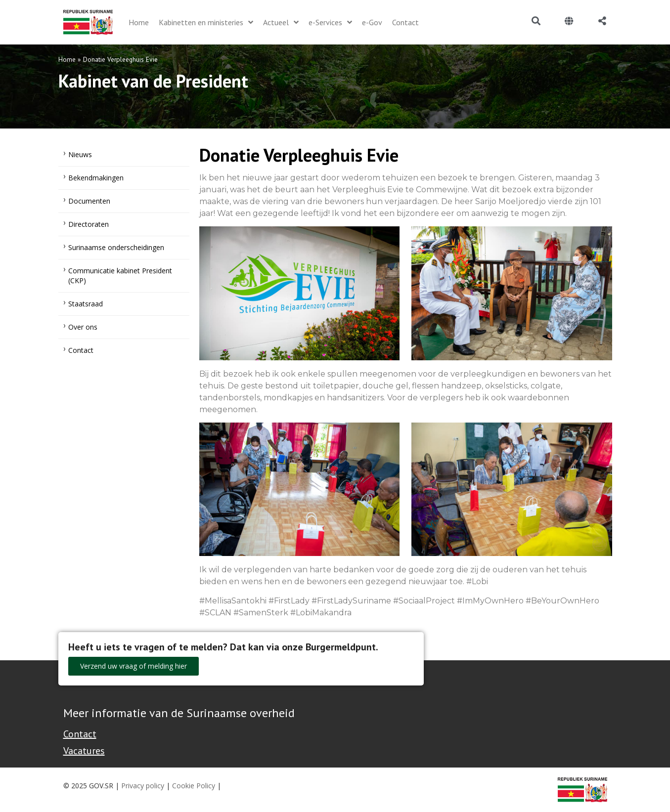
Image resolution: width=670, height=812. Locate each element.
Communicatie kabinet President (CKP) (120, 276)
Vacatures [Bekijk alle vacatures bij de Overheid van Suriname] (84, 751)
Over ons (83, 327)
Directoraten (89, 224)
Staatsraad (86, 304)
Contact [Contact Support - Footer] (80, 734)
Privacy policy (143, 786)
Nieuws (80, 154)
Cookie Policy (194, 786)
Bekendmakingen (96, 178)
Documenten (89, 201)
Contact (81, 350)
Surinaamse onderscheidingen (116, 247)
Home (67, 59)
